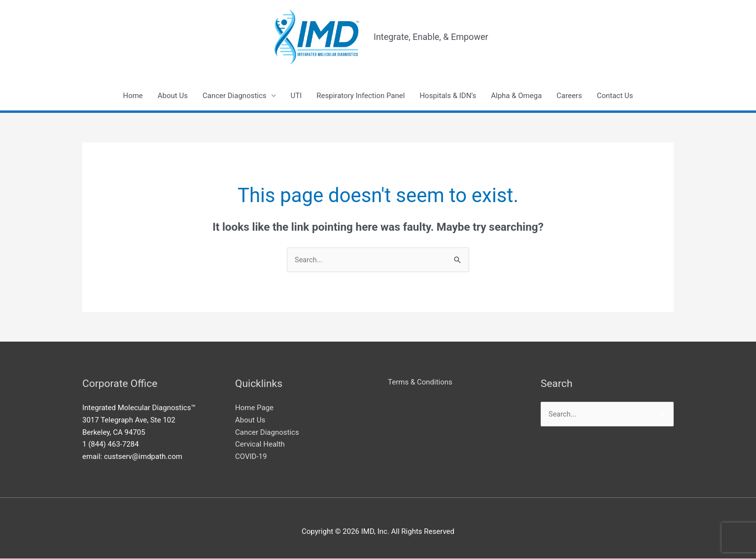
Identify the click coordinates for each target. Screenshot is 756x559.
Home (133, 96)
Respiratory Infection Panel (361, 96)
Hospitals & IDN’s (448, 96)
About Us (173, 96)
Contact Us (615, 96)
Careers (569, 96)
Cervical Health (260, 445)
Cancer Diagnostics (235, 96)
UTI (296, 96)
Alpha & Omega (516, 96)
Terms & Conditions (420, 383)
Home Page (254, 409)
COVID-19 (251, 457)
